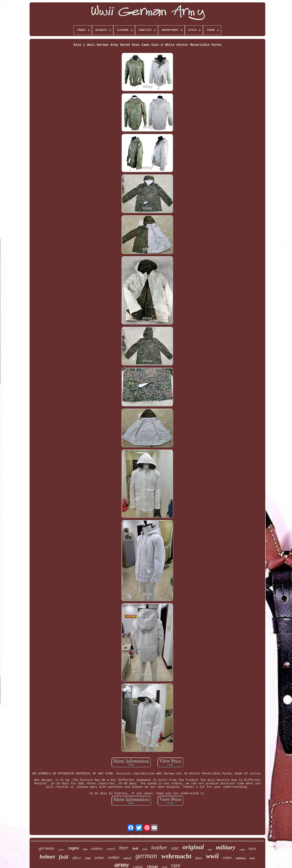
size (175, 848)
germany (47, 848)
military (226, 847)
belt (135, 848)
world (242, 850)
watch (127, 858)
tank (88, 858)
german (146, 856)
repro (74, 848)
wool (145, 849)
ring (85, 849)
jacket (99, 858)
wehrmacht (176, 856)
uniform (241, 858)
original (193, 847)
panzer (61, 850)
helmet (47, 857)
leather (159, 847)
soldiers (97, 849)
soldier (114, 857)
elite (210, 850)
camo (227, 857)
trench (111, 849)
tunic (252, 858)
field (64, 857)
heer (124, 848)
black (252, 849)
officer (77, 858)
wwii (212, 856)
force (199, 858)
